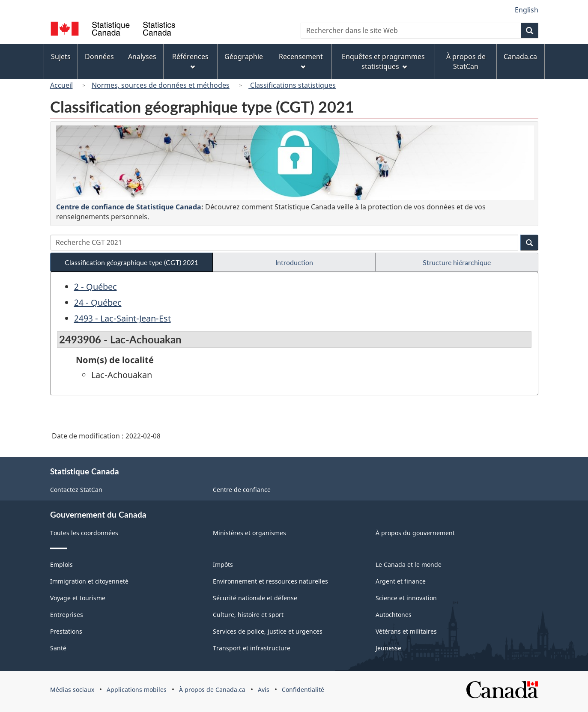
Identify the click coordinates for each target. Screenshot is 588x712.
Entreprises (67, 615)
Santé (58, 648)
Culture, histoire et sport (248, 615)
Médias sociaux (72, 690)
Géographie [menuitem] (244, 57)
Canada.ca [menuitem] (520, 57)
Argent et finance (401, 581)
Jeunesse (388, 648)
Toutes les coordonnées (84, 533)
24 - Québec (98, 302)
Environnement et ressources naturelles (270, 581)
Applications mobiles (137, 690)
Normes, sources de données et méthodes (161, 85)
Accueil (61, 85)
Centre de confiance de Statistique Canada (129, 207)
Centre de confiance (242, 490)
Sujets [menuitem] (61, 57)
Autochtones (394, 615)
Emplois (61, 565)
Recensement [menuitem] (301, 61)
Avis (264, 690)
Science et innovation (406, 598)
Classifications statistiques (292, 85)
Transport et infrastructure (252, 648)
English (527, 10)
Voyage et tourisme (78, 598)
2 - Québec (96, 287)
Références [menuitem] (190, 61)
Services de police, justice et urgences (268, 631)
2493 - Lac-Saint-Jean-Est (122, 318)
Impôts (223, 565)
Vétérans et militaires (406, 631)
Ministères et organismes (249, 533)
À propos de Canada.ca (212, 690)
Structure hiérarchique (457, 262)
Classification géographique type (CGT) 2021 (131, 262)
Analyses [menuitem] (142, 57)
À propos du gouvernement (415, 533)
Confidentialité (303, 690)
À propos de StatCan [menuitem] (466, 61)
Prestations (66, 631)
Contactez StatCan (76, 490)
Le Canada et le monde (409, 565)
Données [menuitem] (99, 57)
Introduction (294, 262)
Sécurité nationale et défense (255, 598)
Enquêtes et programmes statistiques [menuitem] (383, 61)
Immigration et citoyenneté (89, 581)
